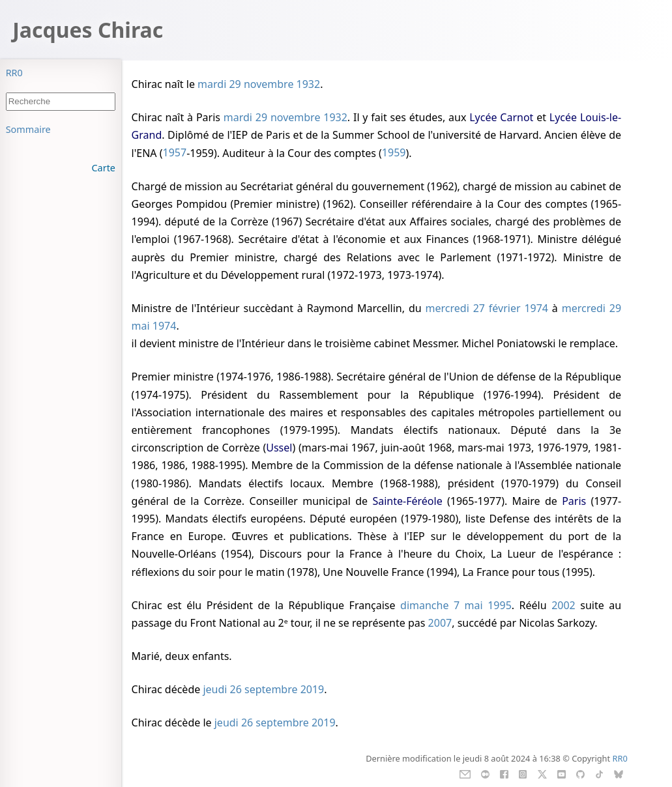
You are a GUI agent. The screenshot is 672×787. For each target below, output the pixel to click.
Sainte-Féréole (407, 501)
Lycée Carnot (501, 117)
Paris (574, 501)
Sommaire (28, 129)
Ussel (279, 448)
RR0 (14, 73)
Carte (104, 168)
